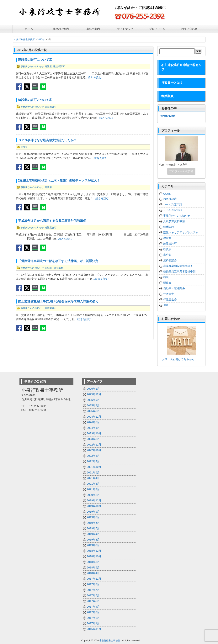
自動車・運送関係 (54, 268)
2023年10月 (94, 433)
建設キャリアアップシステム (181, 232)
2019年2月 (93, 545)
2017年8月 (93, 584)
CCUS (167, 193)
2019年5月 (93, 528)
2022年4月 (93, 461)
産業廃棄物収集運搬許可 (178, 266)
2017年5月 (93, 601)
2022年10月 (94, 450)
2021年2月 (93, 489)
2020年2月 (93, 495)
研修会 (167, 282)
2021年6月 (93, 472)
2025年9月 (93, 400)
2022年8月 (93, 456)
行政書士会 (170, 299)
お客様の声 (170, 199)
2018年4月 (93, 573)
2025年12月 (94, 394)
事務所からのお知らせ (32, 66)
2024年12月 (94, 416)
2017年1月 (93, 623)
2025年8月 (93, 405)
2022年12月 (94, 444)
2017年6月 (93, 595)
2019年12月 (94, 500)
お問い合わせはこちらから (177, 359)
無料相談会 (170, 260)
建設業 (48, 66)
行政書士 (169, 294)
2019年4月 (93, 534)
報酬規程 (169, 227)
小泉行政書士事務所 (110, 640)
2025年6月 (93, 411)
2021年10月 (94, 467)
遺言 (166, 305)
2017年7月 (93, 590)
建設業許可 (59, 66)
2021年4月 (93, 478)
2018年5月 (93, 567)
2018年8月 (93, 562)
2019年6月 (93, 523)
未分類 (24, 147)
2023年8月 (93, 439)
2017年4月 (93, 606)
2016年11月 (94, 629)
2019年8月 (93, 517)
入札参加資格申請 (174, 221)
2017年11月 (94, 578)
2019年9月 (93, 511)
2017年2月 (93, 618)
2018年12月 (94, 551)
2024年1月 (93, 428)
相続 (166, 277)
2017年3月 (93, 612)
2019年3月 (93, 539)
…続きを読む (93, 77)
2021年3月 (93, 483)
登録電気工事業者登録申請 (179, 271)
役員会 (167, 249)
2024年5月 (93, 422)
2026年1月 (93, 388)
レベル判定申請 (173, 204)
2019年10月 (94, 506)
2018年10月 (94, 556)
